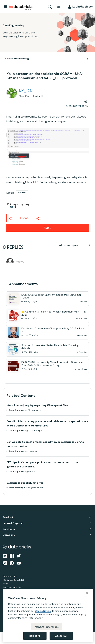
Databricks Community (21, 8)
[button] (47, 146)
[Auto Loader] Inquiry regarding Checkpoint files (37, 405)
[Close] (87, 593)
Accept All (61, 636)
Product (8, 517)
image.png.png (20, 204)
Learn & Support (13, 523)
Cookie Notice (43, 611)
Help (58, 7)
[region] (48, 615)
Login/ (83, 7)
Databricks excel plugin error (25, 483)
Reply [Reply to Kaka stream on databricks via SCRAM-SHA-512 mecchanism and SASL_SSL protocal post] (48, 228)
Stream (22, 192)
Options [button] (87, 59)
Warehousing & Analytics (23, 488)
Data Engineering (18, 58)
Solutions (9, 529)
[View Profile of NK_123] (25, 91)
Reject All (35, 636)
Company (9, 535)
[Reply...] (52, 262)
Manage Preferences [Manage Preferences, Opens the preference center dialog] (47, 627)
